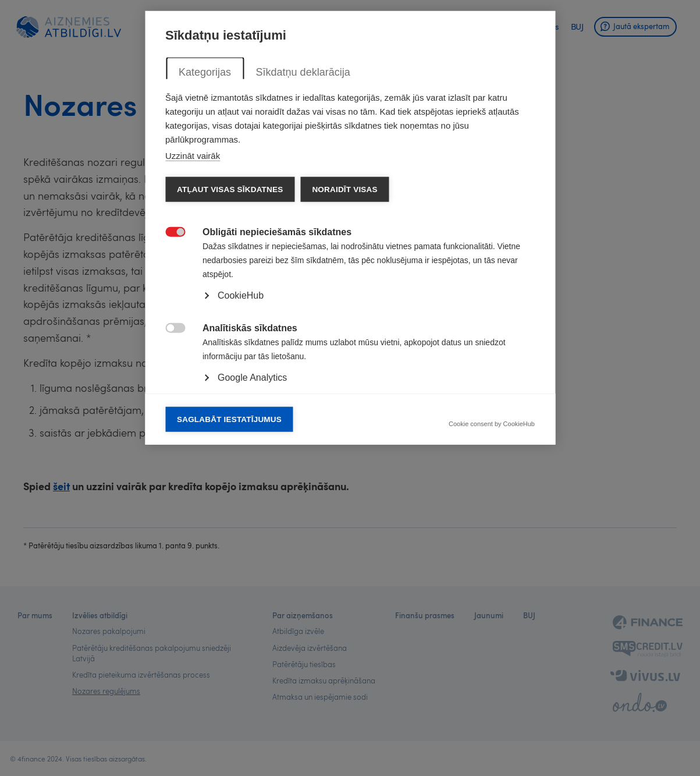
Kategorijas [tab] (205, 232)
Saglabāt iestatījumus (229, 580)
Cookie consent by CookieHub (492, 584)
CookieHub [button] (241, 456)
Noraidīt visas (344, 350)
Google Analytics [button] (252, 538)
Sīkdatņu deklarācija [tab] (303, 232)
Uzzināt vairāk (193, 316)
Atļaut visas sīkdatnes (230, 350)
